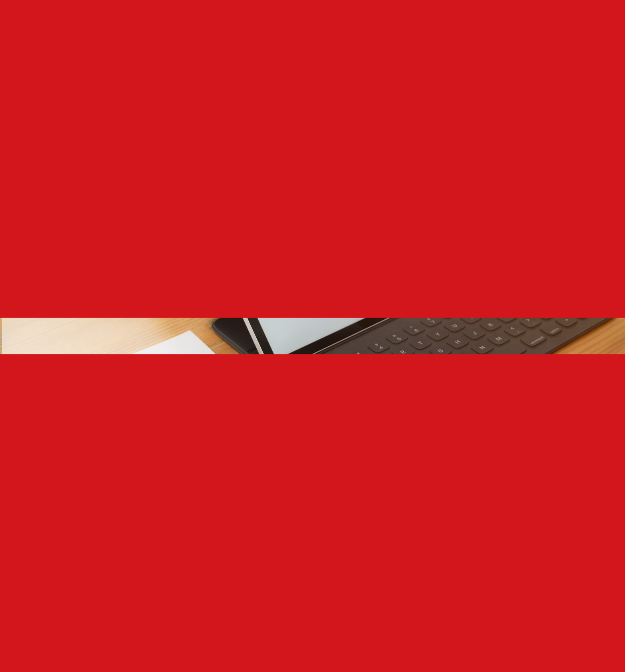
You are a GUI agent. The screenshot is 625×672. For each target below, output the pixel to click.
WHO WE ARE (213, 18)
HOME (182, 18)
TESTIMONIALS (384, 18)
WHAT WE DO (254, 18)
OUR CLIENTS (340, 18)
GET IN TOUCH (429, 18)
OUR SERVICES (297, 18)
